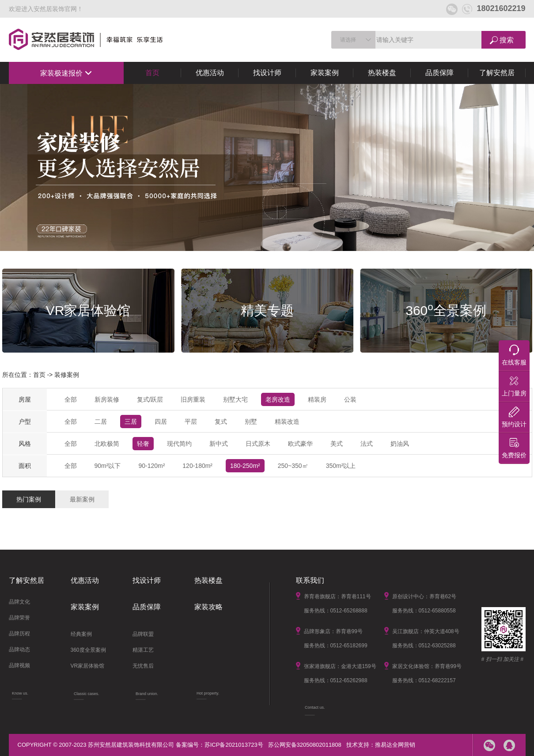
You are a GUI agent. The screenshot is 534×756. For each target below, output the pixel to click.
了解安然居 (497, 73)
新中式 (219, 444)
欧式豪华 (300, 444)
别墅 (251, 422)
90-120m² (151, 466)
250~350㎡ (293, 466)
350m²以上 (341, 466)
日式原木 (258, 444)
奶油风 (400, 444)
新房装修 (107, 399)
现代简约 (179, 444)
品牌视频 (19, 665)
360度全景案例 (88, 650)
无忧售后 (143, 666)
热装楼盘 (382, 73)
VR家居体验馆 (88, 666)
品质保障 (439, 73)
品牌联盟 (143, 634)
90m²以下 (108, 466)
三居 (131, 422)
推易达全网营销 (395, 745)
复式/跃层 (150, 399)
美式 (337, 444)
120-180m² (197, 466)
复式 (221, 422)
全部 (71, 399)
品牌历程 (19, 634)
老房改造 (278, 399)
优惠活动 (210, 73)
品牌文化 (19, 602)
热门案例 (29, 499)
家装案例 (325, 73)
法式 (367, 444)
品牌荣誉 (19, 618)
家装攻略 (208, 607)
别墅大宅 (235, 399)
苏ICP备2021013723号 (234, 745)
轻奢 (143, 444)
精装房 (317, 399)
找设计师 (267, 73)
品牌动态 (19, 650)
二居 (101, 422)
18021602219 (494, 8)
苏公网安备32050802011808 (305, 745)
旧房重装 (193, 399)
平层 (191, 422)
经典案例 (81, 634)
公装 (350, 399)
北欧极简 (107, 444)
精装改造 (287, 422)
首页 (152, 73)
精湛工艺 (143, 650)
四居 (161, 422)
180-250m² (245, 466)
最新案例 (82, 499)
